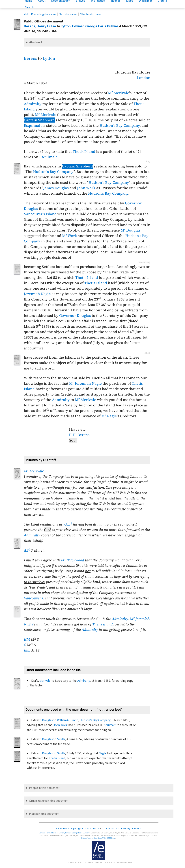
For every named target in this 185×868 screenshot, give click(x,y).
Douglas (47, 720)
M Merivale (119, 93)
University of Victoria (130, 828)
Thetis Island (84, 152)
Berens (30, 58)
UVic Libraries (111, 828)
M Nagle (109, 416)
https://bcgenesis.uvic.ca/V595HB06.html (98, 838)
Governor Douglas (75, 316)
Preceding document (44, 14)
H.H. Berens (79, 435)
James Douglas (56, 188)
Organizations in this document (49, 801)
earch (29, 7)
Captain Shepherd (39, 120)
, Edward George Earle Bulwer (90, 26)
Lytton (49, 58)
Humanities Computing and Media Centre (77, 828)
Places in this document (44, 814)
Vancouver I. (34, 598)
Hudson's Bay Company (120, 125)
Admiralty (33, 104)
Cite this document (91, 14)
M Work (70, 236)
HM (27, 639)
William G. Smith (68, 720)
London (144, 78)
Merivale (45, 681)
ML (26, 14)
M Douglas (131, 230)
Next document (68, 14)
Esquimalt (33, 125)
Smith (61, 739)
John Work (86, 188)
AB (27, 550)
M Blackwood (72, 560)
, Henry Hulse (40, 26)
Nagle (102, 753)
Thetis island (103, 624)
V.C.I (68, 524)
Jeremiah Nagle (37, 294)
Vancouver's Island (40, 214)
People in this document (44, 788)
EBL (27, 650)
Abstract (36, 42)
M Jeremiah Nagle (85, 383)
